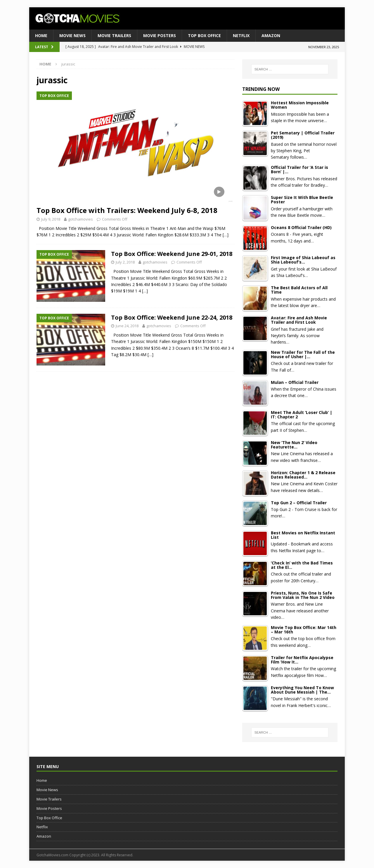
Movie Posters (160, 35)
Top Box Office (204, 35)
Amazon (271, 35)
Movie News (72, 35)
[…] (226, 235)
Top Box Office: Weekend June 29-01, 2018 (172, 254)
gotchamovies (80, 219)
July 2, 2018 (125, 262)
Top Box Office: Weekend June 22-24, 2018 (172, 317)
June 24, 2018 (127, 326)
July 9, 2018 (51, 219)
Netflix (241, 35)
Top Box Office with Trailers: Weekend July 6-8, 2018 (127, 210)
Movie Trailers (114, 35)
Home (41, 35)
